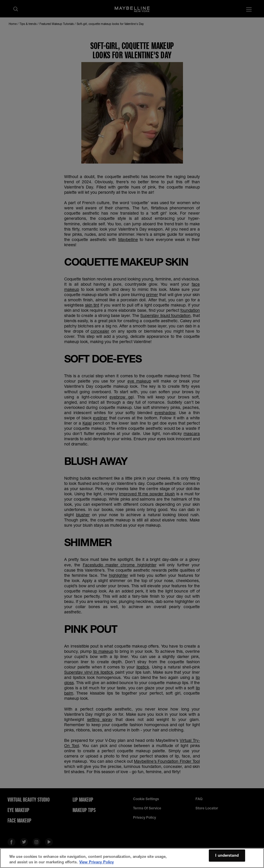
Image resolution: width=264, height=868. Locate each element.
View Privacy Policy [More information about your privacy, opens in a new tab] (97, 862)
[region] (132, 858)
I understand (227, 856)
